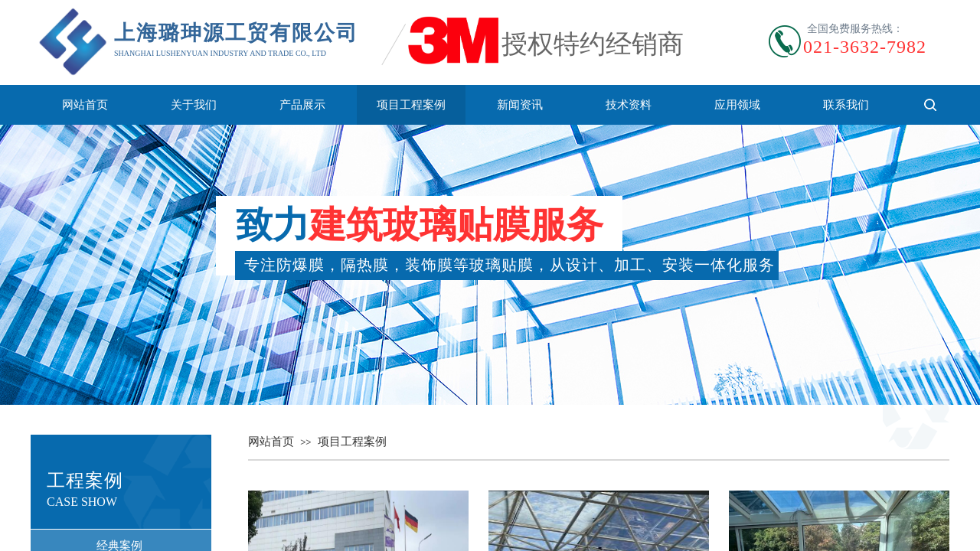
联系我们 (846, 105)
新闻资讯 (520, 105)
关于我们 (194, 105)
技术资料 (629, 105)
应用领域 (737, 105)
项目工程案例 (411, 105)
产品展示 (302, 105)
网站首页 (85, 105)
